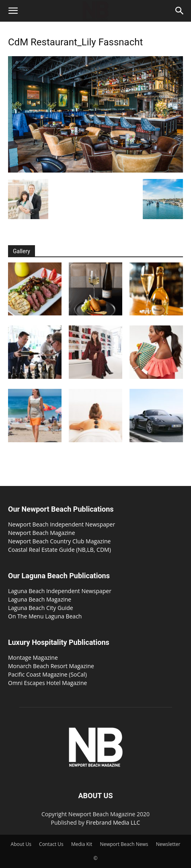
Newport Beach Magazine (42, 533)
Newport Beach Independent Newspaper (62, 524)
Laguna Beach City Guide (41, 608)
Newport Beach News (124, 844)
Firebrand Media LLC (113, 822)
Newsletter (168, 844)
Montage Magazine (33, 658)
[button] (13, 11)
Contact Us (51, 844)
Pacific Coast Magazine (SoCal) (47, 674)
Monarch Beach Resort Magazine (51, 666)
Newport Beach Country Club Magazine (59, 541)
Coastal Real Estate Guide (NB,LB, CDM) (60, 550)
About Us (21, 844)
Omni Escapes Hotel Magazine (47, 683)
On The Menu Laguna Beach (45, 616)
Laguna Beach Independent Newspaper (60, 591)
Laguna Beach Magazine (40, 599)
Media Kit (82, 844)
